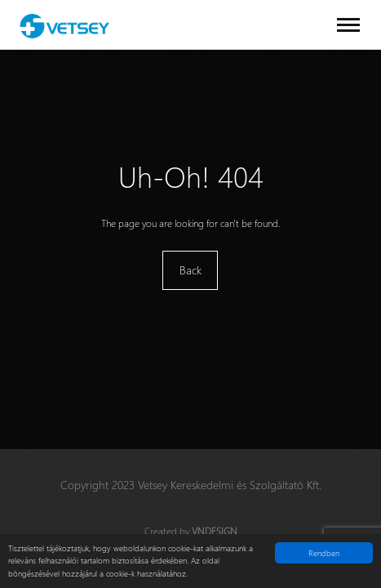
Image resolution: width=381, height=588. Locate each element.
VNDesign (215, 531)
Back (190, 270)
